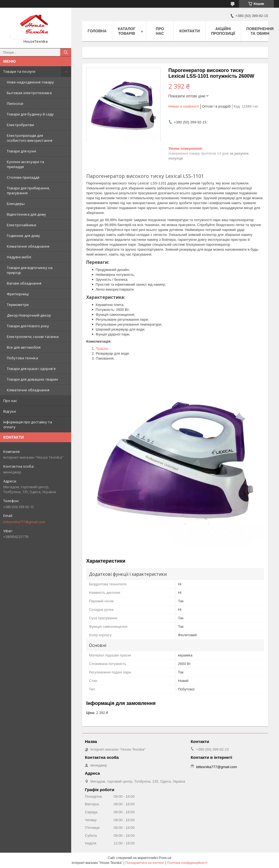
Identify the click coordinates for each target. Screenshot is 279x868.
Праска (102, 348)
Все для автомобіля (24, 347)
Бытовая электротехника (29, 93)
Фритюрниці (18, 294)
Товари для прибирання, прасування (28, 190)
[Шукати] (66, 52)
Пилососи (15, 103)
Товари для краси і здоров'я (31, 369)
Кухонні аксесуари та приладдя (25, 164)
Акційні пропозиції (223, 31)
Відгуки (10, 411)
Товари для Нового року (28, 326)
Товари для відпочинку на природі (30, 270)
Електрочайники (21, 225)
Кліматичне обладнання (28, 246)
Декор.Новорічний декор (29, 315)
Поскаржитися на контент (145, 863)
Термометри (18, 305)
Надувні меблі (19, 257)
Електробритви (20, 125)
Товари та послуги (19, 71)
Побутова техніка (22, 358)
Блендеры (16, 204)
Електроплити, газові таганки (33, 337)
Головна (97, 31)
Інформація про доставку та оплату (28, 424)
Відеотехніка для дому (26, 214)
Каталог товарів (127, 31)
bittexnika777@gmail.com (24, 522)
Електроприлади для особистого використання (30, 138)
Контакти (190, 31)
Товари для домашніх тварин (32, 379)
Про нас (10, 401)
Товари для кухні (21, 151)
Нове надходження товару (30, 82)
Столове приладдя (23, 177)
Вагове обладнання (24, 283)
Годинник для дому (23, 236)
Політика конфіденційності (187, 863)
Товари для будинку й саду (30, 114)
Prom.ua (165, 858)
